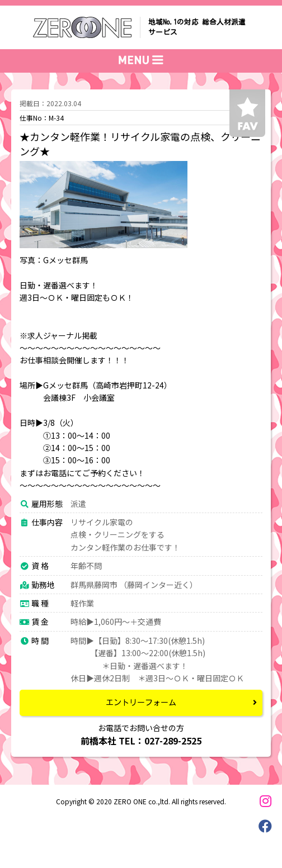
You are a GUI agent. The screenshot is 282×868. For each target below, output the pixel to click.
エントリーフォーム (141, 703)
